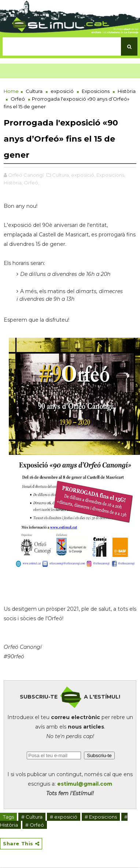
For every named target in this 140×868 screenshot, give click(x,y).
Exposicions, (111, 175)
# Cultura (32, 817)
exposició (62, 91)
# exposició (64, 817)
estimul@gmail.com (85, 784)
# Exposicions (101, 817)
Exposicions (96, 91)
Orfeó (18, 99)
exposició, (83, 175)
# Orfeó (35, 825)
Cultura (34, 91)
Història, (13, 183)
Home (11, 91)
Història (127, 91)
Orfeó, (32, 183)
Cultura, (61, 175)
